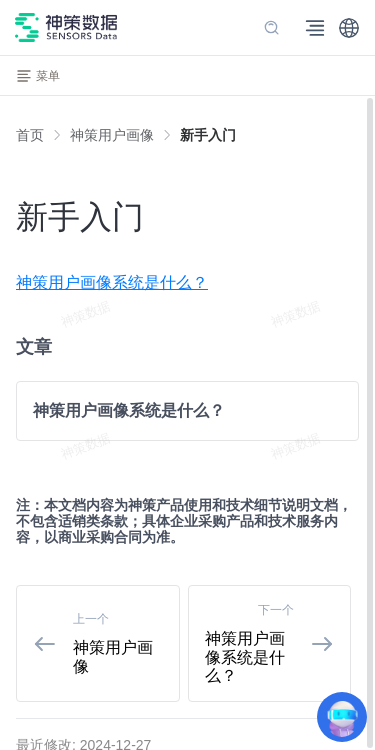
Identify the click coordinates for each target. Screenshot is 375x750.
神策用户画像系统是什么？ (112, 282)
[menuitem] (187, 283)
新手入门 (208, 135)
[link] (112, 135)
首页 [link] (30, 135)
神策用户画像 (112, 135)
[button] (349, 28)
